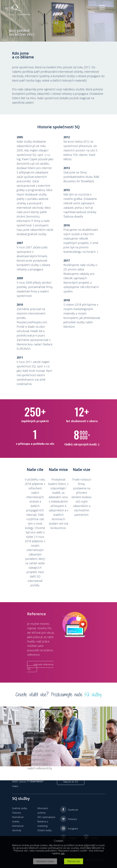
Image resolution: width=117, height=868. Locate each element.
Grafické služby (20, 808)
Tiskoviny (16, 813)
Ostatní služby (44, 830)
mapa (15, 786)
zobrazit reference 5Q (40, 667)
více (36, 778)
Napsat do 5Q (71, 782)
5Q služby (93, 695)
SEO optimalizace (46, 817)
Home (11, 14)
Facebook (73, 810)
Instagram (73, 829)
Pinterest (72, 819)
